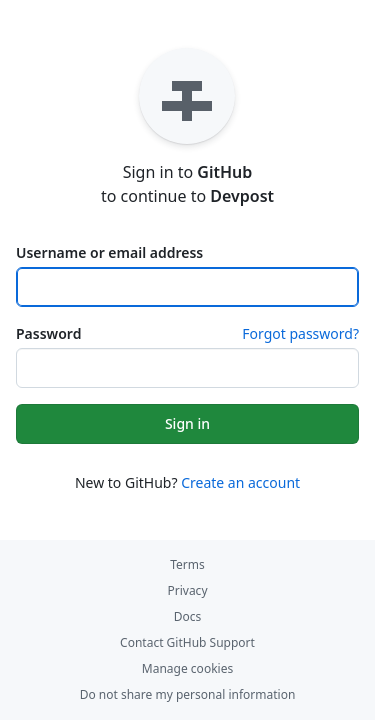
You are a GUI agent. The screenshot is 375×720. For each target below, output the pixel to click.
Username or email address (109, 252)
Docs (188, 616)
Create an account (240, 482)
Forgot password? (300, 333)
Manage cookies (187, 668)
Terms (187, 564)
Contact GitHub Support (187, 642)
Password (48, 333)
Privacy (187, 590)
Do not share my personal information (188, 694)
